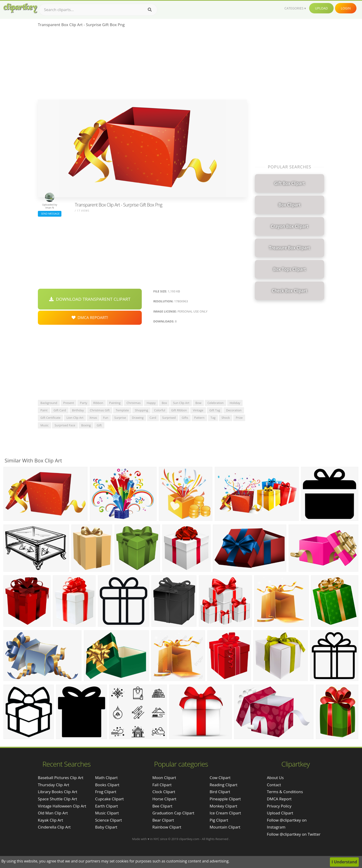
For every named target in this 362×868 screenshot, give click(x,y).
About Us (275, 778)
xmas (93, 418)
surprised (169, 418)
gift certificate (50, 418)
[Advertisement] (142, 65)
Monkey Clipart (223, 806)
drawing (138, 418)
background (49, 403)
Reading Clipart (223, 785)
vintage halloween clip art (62, 806)
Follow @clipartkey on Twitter (294, 834)
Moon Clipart (164, 778)
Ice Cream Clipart (225, 813)
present (69, 403)
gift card (60, 410)
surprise (120, 418)
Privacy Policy (279, 806)
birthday (78, 410)
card (153, 418)
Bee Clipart (162, 806)
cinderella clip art (54, 827)
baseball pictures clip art (61, 778)
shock (226, 418)
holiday (235, 403)
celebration (215, 403)
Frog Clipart (106, 792)
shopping (141, 410)
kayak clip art (50, 820)
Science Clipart (109, 820)
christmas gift (100, 410)
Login (346, 8)
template (122, 410)
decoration (234, 410)
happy (151, 403)
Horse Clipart (164, 799)
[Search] (150, 10)
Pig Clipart (219, 820)
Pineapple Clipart (225, 799)
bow (198, 403)
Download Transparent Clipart (90, 299)
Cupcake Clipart (109, 799)
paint (44, 410)
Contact (274, 785)
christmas (134, 403)
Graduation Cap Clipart (173, 813)
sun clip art (181, 403)
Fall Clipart (162, 785)
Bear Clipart (163, 820)
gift (99, 425)
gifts (185, 418)
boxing (86, 425)
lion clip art (75, 418)
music (44, 425)
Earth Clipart (107, 806)
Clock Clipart (164, 792)
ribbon (98, 403)
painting (115, 403)
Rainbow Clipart (167, 827)
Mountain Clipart (225, 827)
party (84, 403)
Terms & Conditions (285, 792)
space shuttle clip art (57, 799)
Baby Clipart (106, 827)
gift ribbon (179, 410)
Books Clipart (107, 785)
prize (239, 418)
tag (213, 418)
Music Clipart (107, 813)
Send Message (50, 214)
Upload (321, 8)
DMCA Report (279, 799)
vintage (198, 410)
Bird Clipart (220, 792)
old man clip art (53, 813)
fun (106, 418)
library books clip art (58, 792)
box (164, 403)
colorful (160, 410)
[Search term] (98, 10)
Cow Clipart (220, 778)
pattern (199, 418)
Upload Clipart (280, 813)
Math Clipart (106, 778)
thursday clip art (54, 785)
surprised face (65, 425)
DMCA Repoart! (90, 317)
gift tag (215, 410)
